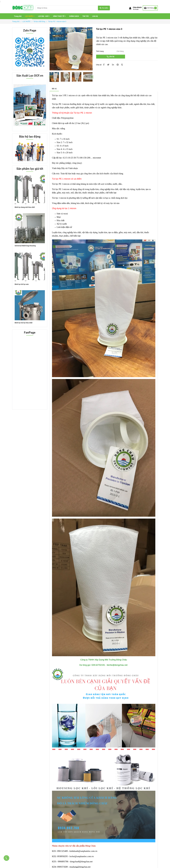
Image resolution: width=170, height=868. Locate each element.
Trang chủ (18, 16)
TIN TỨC (86, 16)
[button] (135, 8)
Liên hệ (95, 16)
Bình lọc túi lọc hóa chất (24, 323)
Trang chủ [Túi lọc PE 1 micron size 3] (16, 21)
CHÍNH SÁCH (74, 16)
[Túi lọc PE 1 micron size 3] (23, 8)
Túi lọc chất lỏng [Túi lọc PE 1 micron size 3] (39, 21)
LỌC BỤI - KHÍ (44, 16)
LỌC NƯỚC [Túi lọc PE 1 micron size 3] (26, 21)
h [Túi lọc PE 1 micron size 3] (142, 232)
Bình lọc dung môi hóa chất (25, 207)
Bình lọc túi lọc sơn (22, 284)
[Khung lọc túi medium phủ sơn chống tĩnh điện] (62, 851)
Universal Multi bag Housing (25, 246)
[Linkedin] (113, 65)
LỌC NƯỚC (30, 16)
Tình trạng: (100, 51)
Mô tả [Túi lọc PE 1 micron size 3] (54, 89)
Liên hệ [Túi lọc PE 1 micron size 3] (111, 57)
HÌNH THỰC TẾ (59, 16)
